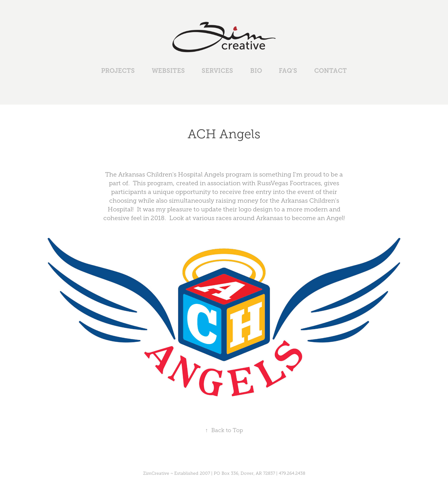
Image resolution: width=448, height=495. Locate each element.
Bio (256, 71)
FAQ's (288, 71)
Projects (118, 71)
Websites (168, 71)
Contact (331, 71)
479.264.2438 (292, 473)
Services (217, 71)
